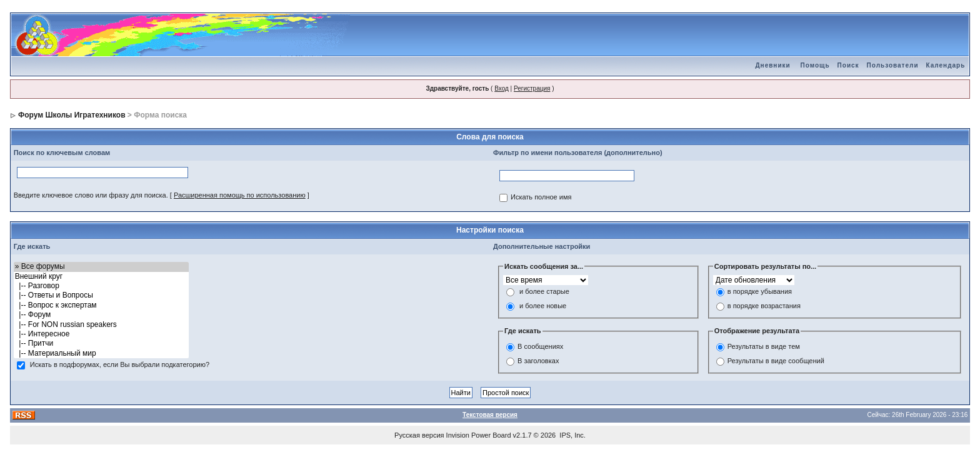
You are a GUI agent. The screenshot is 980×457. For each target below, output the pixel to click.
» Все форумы (102, 267)
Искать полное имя (541, 198)
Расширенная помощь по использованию (240, 195)
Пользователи (893, 65)
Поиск (848, 65)
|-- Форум (102, 315)
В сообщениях (540, 346)
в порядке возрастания (764, 306)
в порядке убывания (760, 292)
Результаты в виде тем (764, 346)
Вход (502, 88)
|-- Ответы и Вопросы (102, 295)
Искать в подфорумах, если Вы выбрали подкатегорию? (120, 365)
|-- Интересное (102, 334)
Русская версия (419, 435)
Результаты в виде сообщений (776, 361)
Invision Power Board (479, 435)
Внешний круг (102, 277)
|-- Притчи (102, 344)
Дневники (772, 65)
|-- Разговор (102, 286)
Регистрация (532, 88)
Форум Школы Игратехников (72, 115)
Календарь (946, 65)
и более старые (544, 292)
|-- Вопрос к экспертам (102, 305)
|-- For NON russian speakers (102, 325)
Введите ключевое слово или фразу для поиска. (91, 195)
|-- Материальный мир (102, 354)
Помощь (815, 65)
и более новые (543, 306)
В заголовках (538, 361)
